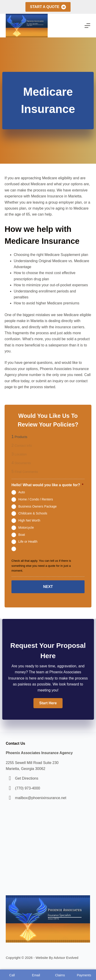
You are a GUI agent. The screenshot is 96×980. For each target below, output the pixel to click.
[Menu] (87, 26)
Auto (22, 492)
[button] (48, 703)
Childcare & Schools (33, 513)
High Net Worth (29, 520)
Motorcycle (26, 528)
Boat (22, 534)
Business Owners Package (37, 506)
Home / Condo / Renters (36, 499)
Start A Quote (48, 7)
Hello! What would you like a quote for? (47, 485)
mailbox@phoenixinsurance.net (41, 798)
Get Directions (27, 778)
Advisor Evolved (66, 958)
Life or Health (28, 542)
